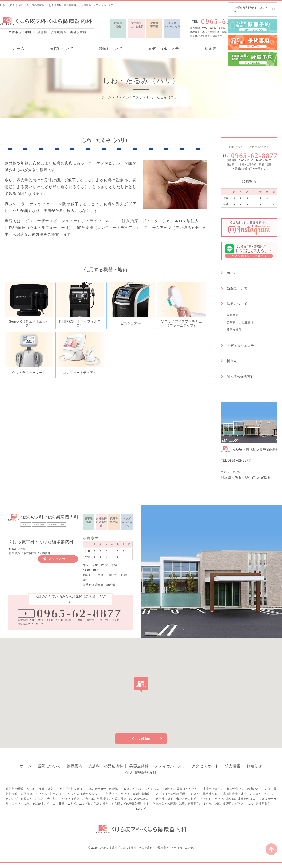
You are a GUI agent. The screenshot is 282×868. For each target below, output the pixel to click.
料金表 (211, 48)
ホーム (19, 48)
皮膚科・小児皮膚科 (240, 322)
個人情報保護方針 (240, 376)
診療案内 (233, 315)
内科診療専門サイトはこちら (251, 9)
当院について (62, 48)
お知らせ (254, 766)
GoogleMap (141, 739)
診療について (111, 48)
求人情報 (233, 766)
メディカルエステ (164, 48)
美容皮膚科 (234, 330)
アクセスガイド (60, 559)
